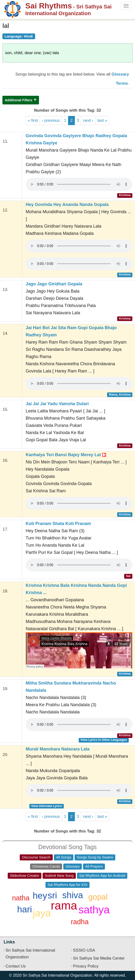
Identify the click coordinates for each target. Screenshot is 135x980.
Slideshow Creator (25, 875)
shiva (73, 895)
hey (40, 896)
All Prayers (94, 866)
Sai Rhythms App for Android (102, 875)
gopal (98, 897)
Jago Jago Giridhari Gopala (54, 284)
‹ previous (51, 120)
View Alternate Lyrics (46, 806)
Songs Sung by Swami (95, 857)
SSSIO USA (84, 950)
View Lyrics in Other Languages (104, 740)
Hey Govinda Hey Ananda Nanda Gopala (67, 205)
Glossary (73, 866)
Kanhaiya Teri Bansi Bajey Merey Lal (66, 455)
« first (33, 120)
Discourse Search (36, 857)
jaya (42, 913)
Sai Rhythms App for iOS (68, 885)
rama (64, 906)
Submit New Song (59, 875)
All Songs (64, 857)
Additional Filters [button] (19, 100)
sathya (94, 910)
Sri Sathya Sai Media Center (99, 958)
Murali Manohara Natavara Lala (58, 749)
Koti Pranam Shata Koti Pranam (58, 524)
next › (88, 120)
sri (52, 895)
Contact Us (16, 966)
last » (102, 120)
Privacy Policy (86, 966)
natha (21, 898)
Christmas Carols (46, 866)
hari (25, 909)
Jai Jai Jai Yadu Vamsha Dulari (57, 404)
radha (80, 922)
